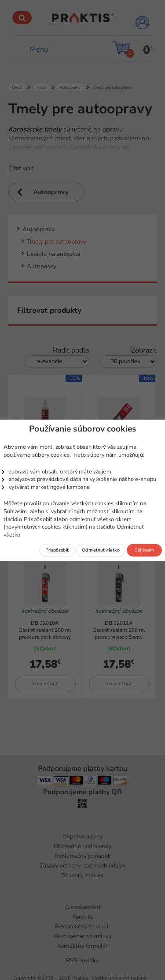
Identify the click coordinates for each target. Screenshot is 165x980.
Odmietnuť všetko (101, 550)
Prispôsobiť (57, 550)
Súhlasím (144, 550)
